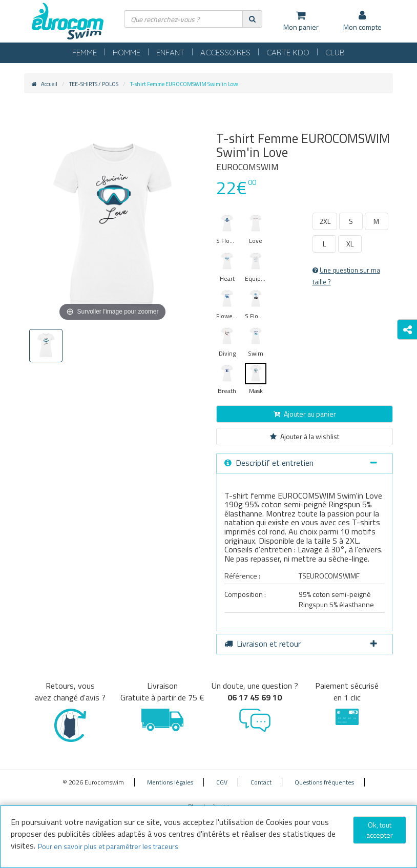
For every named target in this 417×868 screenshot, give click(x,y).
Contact (261, 782)
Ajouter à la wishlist (305, 436)
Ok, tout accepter (380, 830)
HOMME (127, 53)
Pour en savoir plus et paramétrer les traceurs (108, 846)
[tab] (305, 463)
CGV (222, 782)
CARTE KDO (288, 53)
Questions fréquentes (324, 782)
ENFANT (170, 53)
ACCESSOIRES (225, 53)
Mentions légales (170, 782)
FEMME (85, 53)
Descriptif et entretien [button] (301, 463)
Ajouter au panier (305, 414)
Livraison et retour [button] (301, 644)
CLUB (335, 53)
